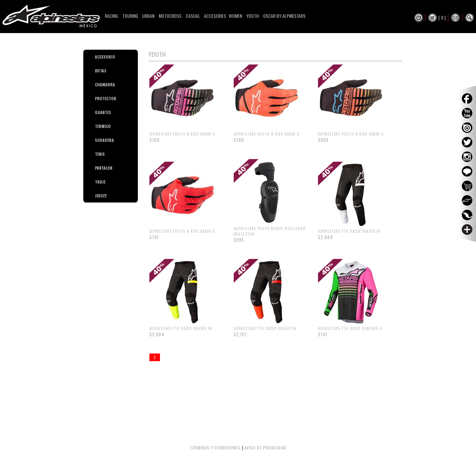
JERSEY (97, 196)
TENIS (97, 154)
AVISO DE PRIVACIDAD (265, 448)
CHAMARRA (97, 84)
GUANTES (97, 112)
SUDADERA (97, 140)
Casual (193, 16)
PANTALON (97, 168)
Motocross (170, 16)
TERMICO (97, 126)
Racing (111, 16)
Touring (130, 16)
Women (235, 16)
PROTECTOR (97, 98)
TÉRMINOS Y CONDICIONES (215, 448)
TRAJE (97, 182)
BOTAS (97, 71)
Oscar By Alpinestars (284, 16)
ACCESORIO (97, 57)
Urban (148, 16)
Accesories (215, 16)
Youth (253, 16)
